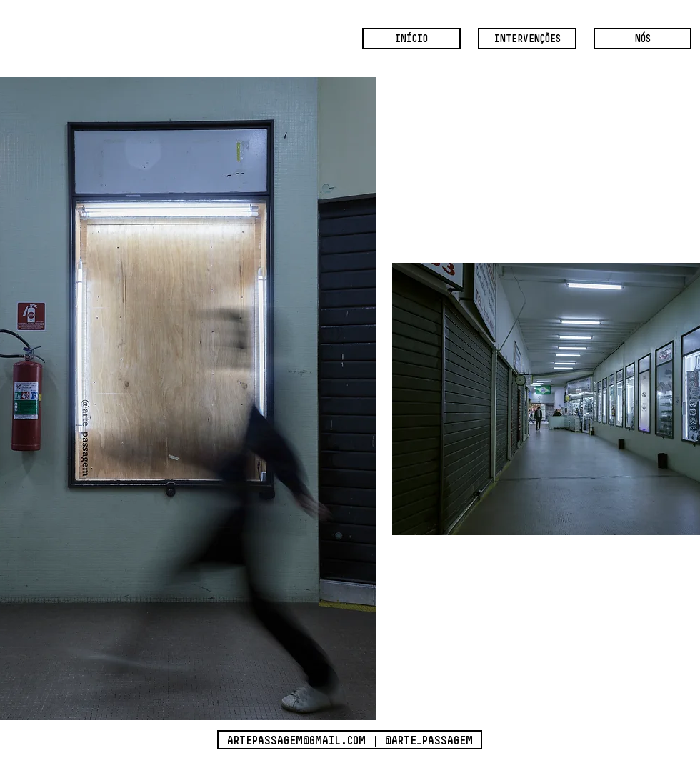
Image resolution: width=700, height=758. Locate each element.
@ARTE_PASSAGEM (429, 740)
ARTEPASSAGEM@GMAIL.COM (296, 740)
